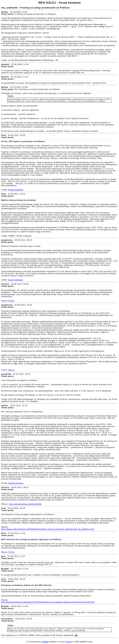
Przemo (68, 642)
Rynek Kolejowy (16, 190)
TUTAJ (11, 301)
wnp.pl (11, 370)
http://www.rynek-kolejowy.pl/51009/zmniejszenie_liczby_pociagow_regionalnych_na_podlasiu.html (48, 529)
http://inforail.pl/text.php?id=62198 (25, 504)
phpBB (45, 642)
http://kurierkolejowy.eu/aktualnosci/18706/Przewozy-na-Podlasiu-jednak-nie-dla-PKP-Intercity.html (48, 602)
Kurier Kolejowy (16, 280)
